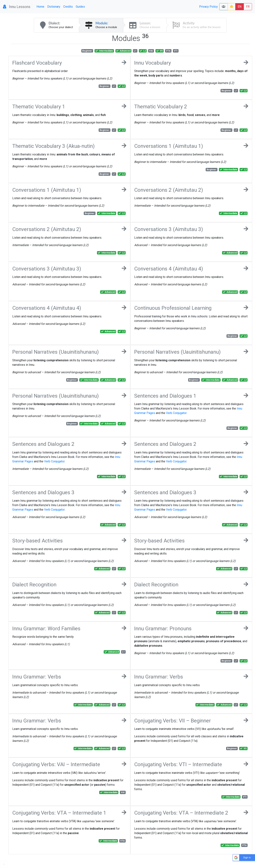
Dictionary (54, 7)
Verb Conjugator (176, 413)
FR (248, 7)
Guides (80, 7)
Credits (68, 7)
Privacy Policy (208, 7)
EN (240, 7)
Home (40, 7)
